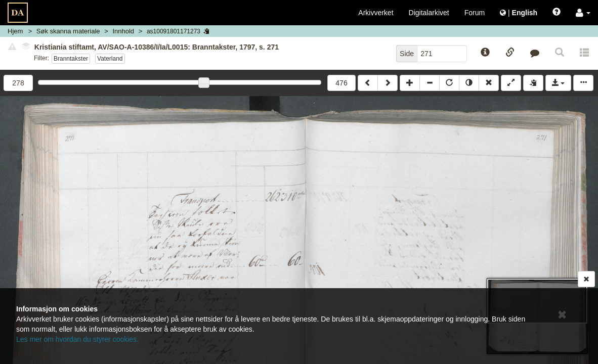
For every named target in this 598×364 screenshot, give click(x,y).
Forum (475, 13)
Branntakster (71, 59)
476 (341, 83)
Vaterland (110, 59)
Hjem (15, 31)
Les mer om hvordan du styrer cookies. (77, 339)
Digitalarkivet (429, 13)
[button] (583, 13)
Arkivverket (376, 13)
